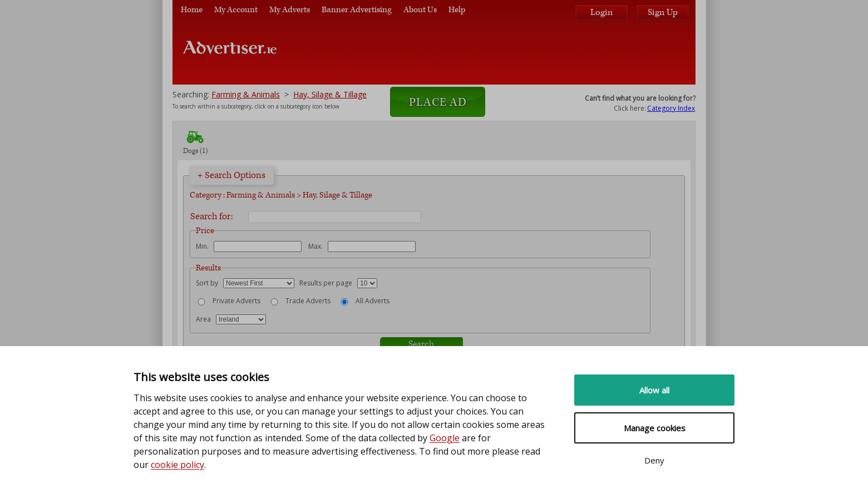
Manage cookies (655, 428)
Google (445, 438)
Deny (654, 460)
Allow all (654, 390)
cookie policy (177, 465)
